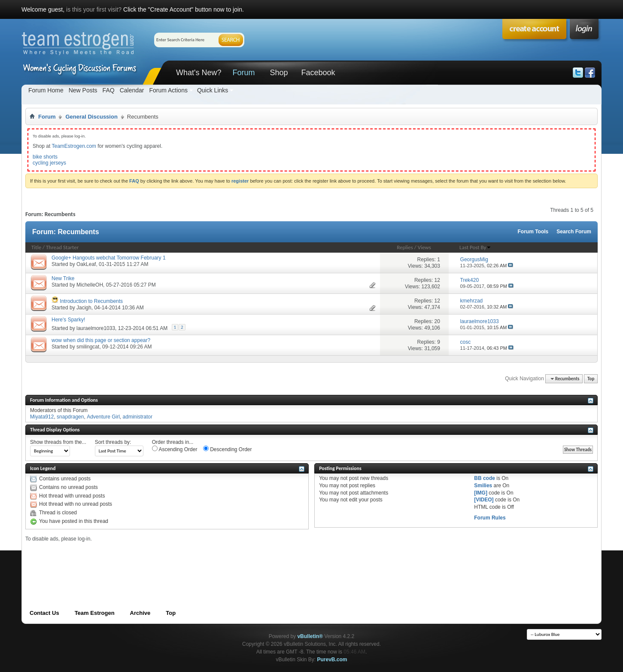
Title (36, 247)
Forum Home (46, 90)
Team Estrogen (95, 613)
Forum (243, 73)
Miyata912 (42, 417)
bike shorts (45, 157)
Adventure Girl (103, 417)
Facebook (318, 73)
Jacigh (84, 308)
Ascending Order (175, 449)
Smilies (483, 486)
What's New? (199, 73)
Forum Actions (168, 90)
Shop (279, 73)
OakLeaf (86, 264)
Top (591, 379)
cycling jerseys (49, 163)
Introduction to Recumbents (91, 301)
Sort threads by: (113, 442)
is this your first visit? (94, 9)
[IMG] (481, 493)
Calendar (132, 90)
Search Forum (574, 232)
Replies (405, 247)
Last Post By (475, 247)
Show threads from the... (58, 442)
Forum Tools (533, 232)
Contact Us (44, 613)
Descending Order (228, 449)
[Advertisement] (182, 561)
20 (437, 321)
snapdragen (70, 417)
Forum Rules (490, 518)
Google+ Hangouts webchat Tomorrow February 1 (109, 258)
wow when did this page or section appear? (101, 340)
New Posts (83, 90)
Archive (140, 613)
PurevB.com (332, 660)
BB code (485, 478)
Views (424, 247)
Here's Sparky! (68, 320)
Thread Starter (62, 247)
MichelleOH (90, 285)
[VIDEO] (484, 500)
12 (437, 280)
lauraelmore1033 (96, 328)
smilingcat (88, 347)
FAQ (109, 90)
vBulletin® (310, 636)
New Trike (63, 278)
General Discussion (91, 117)
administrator (138, 417)
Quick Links (213, 90)
